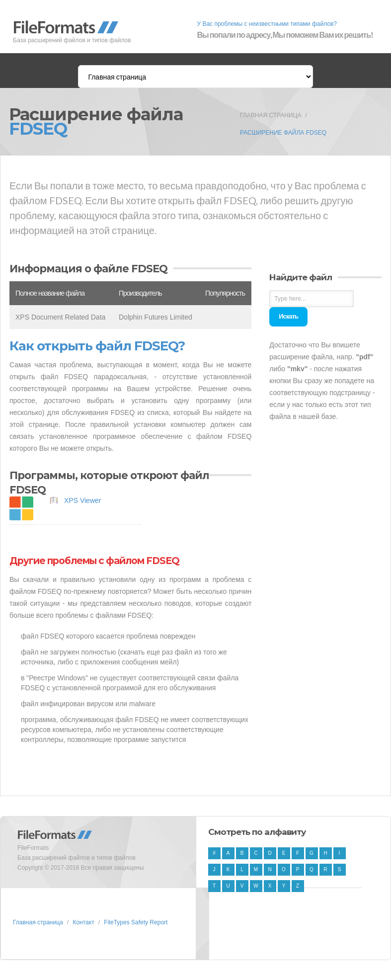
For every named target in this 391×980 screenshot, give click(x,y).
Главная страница (271, 115)
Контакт (83, 922)
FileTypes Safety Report (136, 922)
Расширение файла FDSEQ (283, 133)
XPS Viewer (82, 500)
